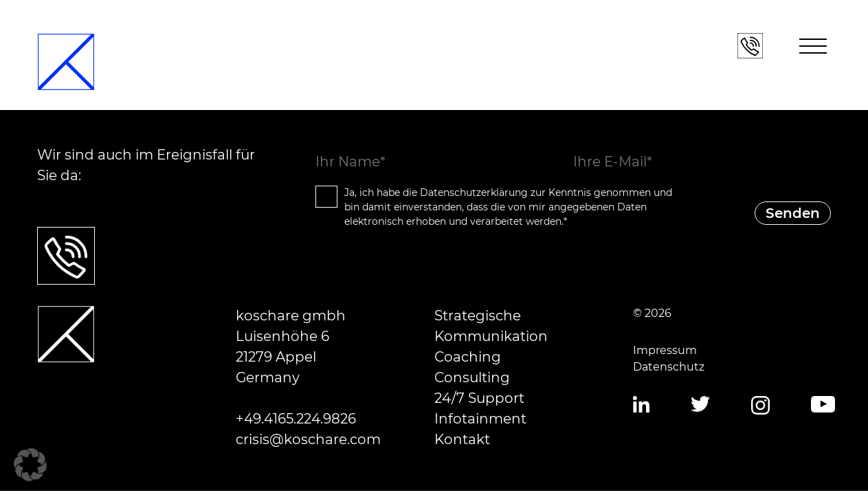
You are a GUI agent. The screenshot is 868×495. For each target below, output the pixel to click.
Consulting (472, 377)
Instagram (760, 406)
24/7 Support (479, 398)
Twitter (700, 405)
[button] (30, 465)
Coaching (468, 357)
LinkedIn (641, 405)
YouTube (823, 405)
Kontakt (462, 439)
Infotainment (480, 419)
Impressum (665, 350)
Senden (793, 213)
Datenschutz (669, 367)
